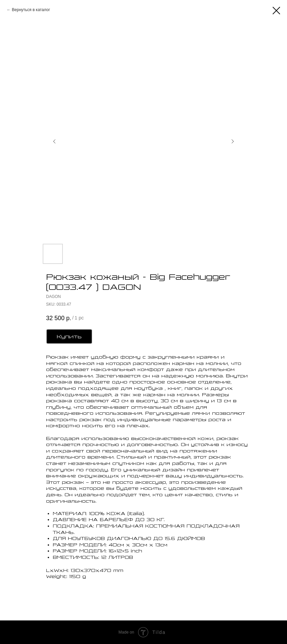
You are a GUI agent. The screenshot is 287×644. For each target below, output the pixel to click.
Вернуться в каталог (31, 10)
